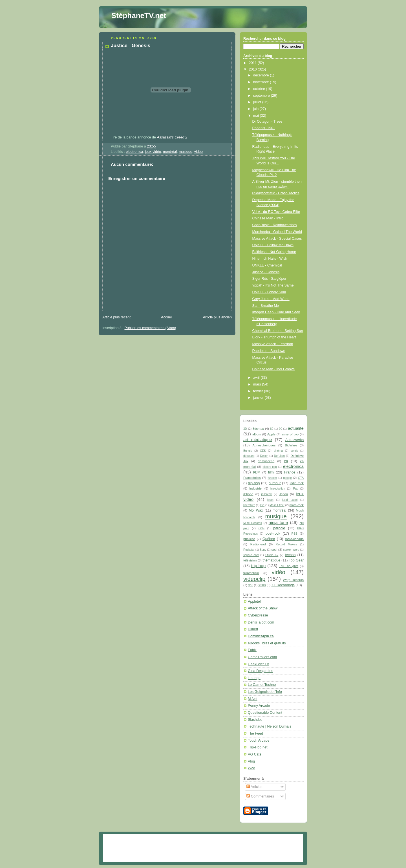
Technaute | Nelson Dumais (270, 726)
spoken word (291, 550)
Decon (264, 456)
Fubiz (252, 650)
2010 (253, 69)
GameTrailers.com (262, 657)
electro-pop (270, 467)
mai (257, 116)
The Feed (255, 733)
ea (286, 461)
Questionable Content (265, 713)
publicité (249, 539)
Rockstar (249, 550)
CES (263, 451)
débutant (249, 456)
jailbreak (267, 494)
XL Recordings (283, 585)
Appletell (255, 602)
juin (256, 109)
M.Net (253, 699)
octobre (260, 89)
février (259, 391)
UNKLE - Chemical (267, 265)
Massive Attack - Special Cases (277, 239)
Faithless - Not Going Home (274, 252)
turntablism (251, 573)
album (257, 434)
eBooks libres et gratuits (267, 643)
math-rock (297, 505)
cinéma (278, 451)
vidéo (198, 152)
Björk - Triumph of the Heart (274, 337)
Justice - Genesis (131, 46)
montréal (170, 152)
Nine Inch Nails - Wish (270, 259)
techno (290, 555)
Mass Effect (277, 505)
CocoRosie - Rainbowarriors (275, 225)
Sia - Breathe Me (266, 306)
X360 (262, 585)
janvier (259, 398)
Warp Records (293, 580)
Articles (254, 787)
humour (275, 483)
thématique (272, 560)
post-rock (273, 534)
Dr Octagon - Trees (267, 122)
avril (257, 378)
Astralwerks (294, 440)
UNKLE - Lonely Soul (269, 292)
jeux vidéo (153, 152)
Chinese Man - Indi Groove (274, 369)
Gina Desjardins (261, 671)
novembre (262, 82)
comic (294, 451)
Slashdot (255, 720)
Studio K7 (272, 555)
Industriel (256, 488)
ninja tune (278, 522)
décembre (262, 75)
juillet (258, 102)
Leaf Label (290, 500)
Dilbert (253, 629)
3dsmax (258, 429)
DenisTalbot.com (261, 622)
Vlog (251, 761)
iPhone (248, 494)
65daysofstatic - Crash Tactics (276, 193)
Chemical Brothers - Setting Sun (278, 331)
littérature (249, 505)
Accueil (167, 317)
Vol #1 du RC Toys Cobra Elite (276, 212)
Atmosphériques (264, 445)
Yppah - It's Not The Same (273, 285)
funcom (272, 478)
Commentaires (260, 796)
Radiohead (258, 544)
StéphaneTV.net (139, 16)
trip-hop (258, 566)
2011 (253, 63)
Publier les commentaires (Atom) (150, 328)
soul (274, 550)
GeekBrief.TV (259, 664)
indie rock (297, 483)
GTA (301, 478)
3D (245, 429)
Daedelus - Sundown (269, 351)
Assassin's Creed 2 (172, 137)
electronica (134, 152)
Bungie (248, 451)
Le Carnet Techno (262, 685)
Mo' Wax (256, 510)
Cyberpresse (258, 615)
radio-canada (294, 539)
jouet (270, 500)
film (271, 472)
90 (280, 429)
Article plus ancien (217, 317)
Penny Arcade (259, 706)
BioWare (291, 445)
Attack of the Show (263, 608)
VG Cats (255, 754)
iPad (295, 489)
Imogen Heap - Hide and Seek (276, 312)
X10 (251, 585)
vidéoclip (254, 579)
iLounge (254, 678)
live (262, 505)
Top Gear (296, 560)
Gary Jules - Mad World (271, 299)
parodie (279, 528)
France (290, 472)
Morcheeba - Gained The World (277, 232)
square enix (251, 555)
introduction (278, 489)
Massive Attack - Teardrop (273, 344)
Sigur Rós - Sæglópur (269, 279)
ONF (262, 528)
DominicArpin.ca (261, 636)
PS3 (294, 534)
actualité (296, 428)
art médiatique (258, 439)
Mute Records (253, 523)
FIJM (257, 472)
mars (258, 384)
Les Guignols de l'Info (265, 692)
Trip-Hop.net (258, 747)
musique (186, 152)
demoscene (266, 461)
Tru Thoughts (289, 566)
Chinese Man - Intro (268, 218)
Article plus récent (116, 317)
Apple (271, 434)
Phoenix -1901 (264, 128)
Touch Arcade (259, 741)
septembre (262, 96)
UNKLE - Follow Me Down (273, 245)
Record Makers (286, 544)
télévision (250, 560)
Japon (283, 494)
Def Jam (280, 456)
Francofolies (252, 478)
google (287, 478)
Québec (269, 539)
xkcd (251, 768)
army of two (290, 434)
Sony (263, 550)
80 (272, 429)
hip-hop (254, 483)
